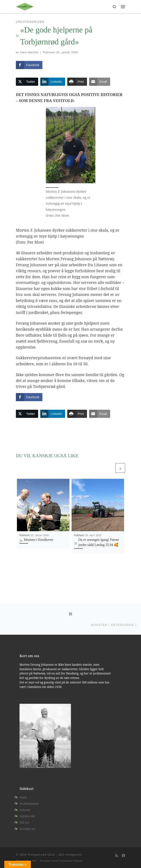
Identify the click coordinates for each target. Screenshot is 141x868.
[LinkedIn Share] (53, 82)
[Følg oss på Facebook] (123, 856)
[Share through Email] (100, 82)
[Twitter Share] (27, 82)
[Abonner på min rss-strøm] (117, 856)
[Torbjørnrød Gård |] (25, 6)
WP (34, 861)
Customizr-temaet (71, 861)
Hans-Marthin (29, 52)
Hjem (23, 797)
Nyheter (25, 810)
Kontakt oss (27, 829)
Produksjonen (29, 804)
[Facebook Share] (29, 65)
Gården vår (27, 816)
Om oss (24, 822)
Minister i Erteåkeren (39, 540)
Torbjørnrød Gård (41, 855)
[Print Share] (77, 82)
